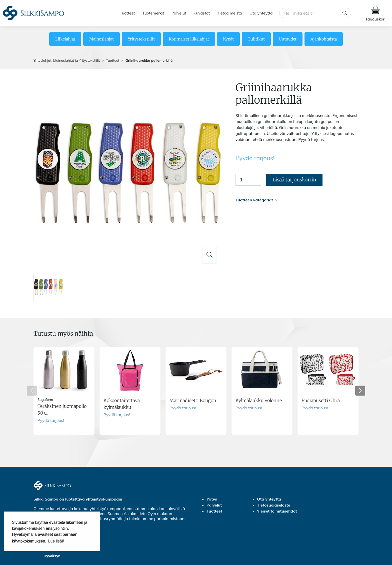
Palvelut (179, 13)
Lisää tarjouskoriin (294, 180)
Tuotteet (127, 13)
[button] (297, 200)
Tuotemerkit (153, 13)
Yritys (212, 499)
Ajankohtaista (324, 39)
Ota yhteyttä (261, 13)
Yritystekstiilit (141, 39)
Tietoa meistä (229, 13)
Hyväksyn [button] (52, 556)
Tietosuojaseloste (274, 505)
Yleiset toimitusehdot (277, 511)
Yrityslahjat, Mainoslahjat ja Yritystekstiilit (67, 60)
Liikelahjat (65, 39)
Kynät (228, 39)
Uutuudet (288, 39)
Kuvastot (202, 13)
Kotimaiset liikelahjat (189, 39)
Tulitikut (256, 39)
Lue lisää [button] (56, 541)
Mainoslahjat (101, 39)
